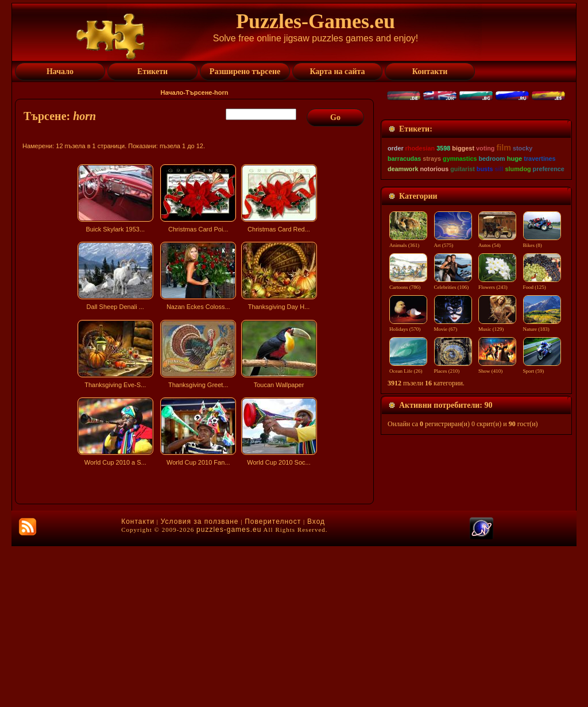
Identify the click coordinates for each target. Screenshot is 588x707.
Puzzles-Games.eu (316, 21)
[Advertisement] (196, 571)
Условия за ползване (200, 682)
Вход (316, 682)
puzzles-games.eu (229, 690)
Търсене (199, 92)
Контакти (138, 682)
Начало (172, 92)
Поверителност (273, 682)
